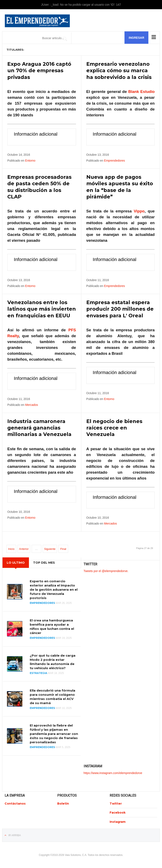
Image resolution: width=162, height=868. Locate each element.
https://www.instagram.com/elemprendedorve (113, 772)
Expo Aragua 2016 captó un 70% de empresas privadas (39, 70)
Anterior (24, 548)
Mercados (32, 404)
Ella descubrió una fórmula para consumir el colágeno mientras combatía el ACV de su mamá (52, 696)
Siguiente (50, 548)
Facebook (118, 812)
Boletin (63, 803)
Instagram (118, 821)
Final (63, 548)
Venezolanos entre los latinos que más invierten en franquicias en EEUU (42, 309)
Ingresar (136, 38)
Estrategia (38, 672)
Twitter (116, 803)
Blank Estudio (141, 92)
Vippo (139, 211)
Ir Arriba (15, 835)
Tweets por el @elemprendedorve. (106, 571)
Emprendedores (114, 160)
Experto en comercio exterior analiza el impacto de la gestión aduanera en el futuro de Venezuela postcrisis (54, 589)
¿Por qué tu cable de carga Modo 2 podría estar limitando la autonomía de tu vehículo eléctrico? (53, 661)
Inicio (11, 548)
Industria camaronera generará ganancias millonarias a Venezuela (39, 427)
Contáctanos (15, 803)
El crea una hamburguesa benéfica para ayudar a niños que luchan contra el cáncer (52, 626)
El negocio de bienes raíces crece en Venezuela (114, 427)
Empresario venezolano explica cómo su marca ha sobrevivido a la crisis (119, 70)
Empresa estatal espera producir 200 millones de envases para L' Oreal (120, 309)
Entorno (30, 160)
